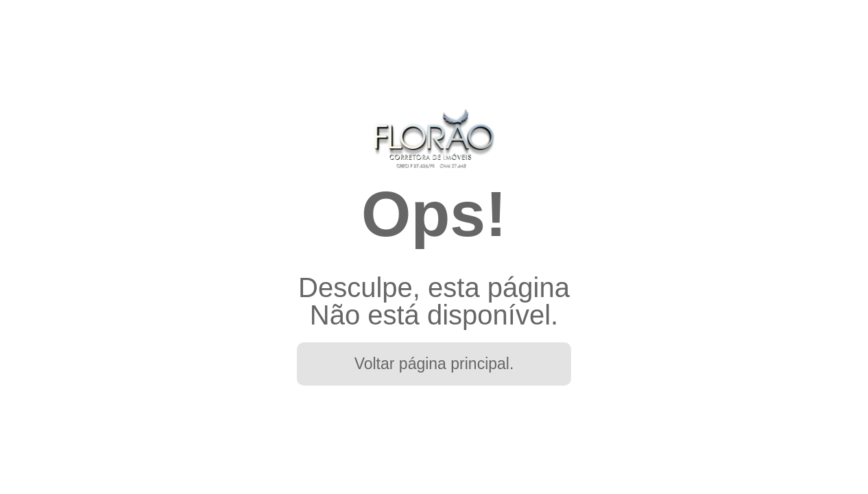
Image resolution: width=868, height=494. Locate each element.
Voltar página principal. (434, 364)
